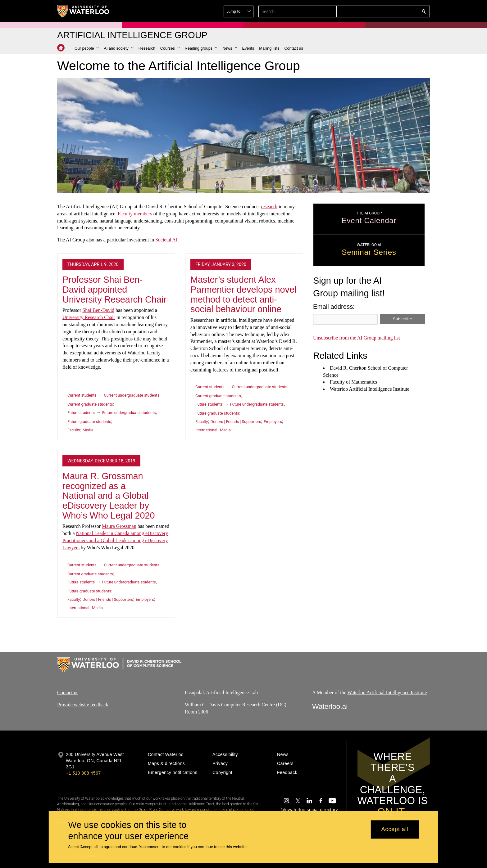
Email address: (334, 307)
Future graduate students (89, 422)
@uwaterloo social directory (309, 810)
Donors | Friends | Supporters (236, 422)
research (269, 207)
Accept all (395, 830)
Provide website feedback (83, 705)
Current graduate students (90, 404)
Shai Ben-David (98, 310)
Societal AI (166, 240)
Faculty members (135, 214)
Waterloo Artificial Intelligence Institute (387, 693)
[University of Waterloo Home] (84, 11)
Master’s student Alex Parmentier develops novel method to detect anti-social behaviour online (243, 294)
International (206, 430)
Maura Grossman (119, 526)
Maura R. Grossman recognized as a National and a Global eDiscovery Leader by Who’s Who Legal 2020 (109, 496)
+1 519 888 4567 (83, 773)
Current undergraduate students (132, 395)
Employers (273, 422)
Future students (81, 413)
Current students (82, 395)
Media (88, 430)
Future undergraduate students (129, 413)
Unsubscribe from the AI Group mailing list (357, 338)
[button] (379, 11)
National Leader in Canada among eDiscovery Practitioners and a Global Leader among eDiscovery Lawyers (115, 540)
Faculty (74, 430)
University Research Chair (89, 317)
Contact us (68, 693)
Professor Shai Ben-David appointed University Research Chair (114, 289)
